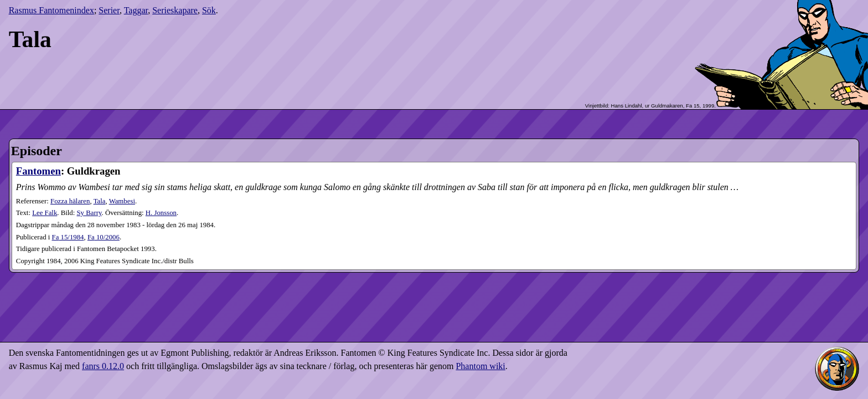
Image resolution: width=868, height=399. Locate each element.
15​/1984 (68, 237)
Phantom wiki (480, 366)
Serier (109, 10)
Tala (100, 201)
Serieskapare (175, 10)
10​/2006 (104, 237)
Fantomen (38, 171)
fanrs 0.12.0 (103, 366)
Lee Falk (45, 213)
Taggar (136, 10)
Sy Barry (89, 213)
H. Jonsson (161, 213)
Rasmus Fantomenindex (51, 10)
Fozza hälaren (70, 201)
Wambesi (122, 201)
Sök (209, 10)
